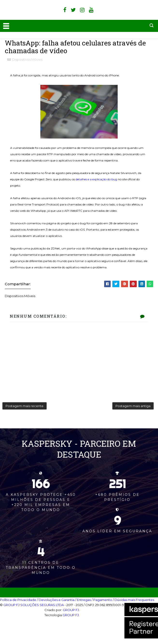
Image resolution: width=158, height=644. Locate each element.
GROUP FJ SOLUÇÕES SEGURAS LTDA (34, 605)
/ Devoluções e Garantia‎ (56, 600)
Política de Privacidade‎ (18, 600)
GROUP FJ (71, 610)
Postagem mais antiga (133, 406)
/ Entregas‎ (83, 600)
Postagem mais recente (25, 406)
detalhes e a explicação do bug (96, 179)
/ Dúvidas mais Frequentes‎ (133, 600)
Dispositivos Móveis (27, 59)
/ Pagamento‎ (102, 600)
